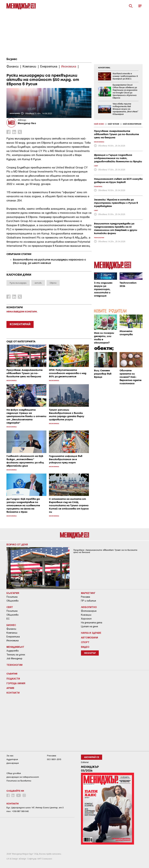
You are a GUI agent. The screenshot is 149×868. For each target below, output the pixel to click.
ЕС (8, 619)
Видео (85, 647)
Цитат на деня (89, 626)
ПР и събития (88, 601)
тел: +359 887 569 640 (18, 811)
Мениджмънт (15, 647)
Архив (10, 688)
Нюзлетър (90, 653)
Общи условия (14, 773)
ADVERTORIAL (104, 68)
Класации (86, 615)
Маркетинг (88, 593)
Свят (10, 607)
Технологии (14, 665)
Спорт (85, 642)
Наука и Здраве (91, 633)
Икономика (13, 641)
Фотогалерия (89, 611)
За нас (10, 756)
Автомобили (89, 637)
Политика (12, 597)
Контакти (13, 693)
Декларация (13, 763)
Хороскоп (86, 619)
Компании (12, 633)
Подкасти (13, 679)
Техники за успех (16, 655)
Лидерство (13, 651)
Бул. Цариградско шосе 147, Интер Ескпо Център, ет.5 (35, 808)
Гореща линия (16, 683)
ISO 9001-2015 (54, 759)
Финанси (11, 629)
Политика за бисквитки (19, 781)
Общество (13, 601)
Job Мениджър (14, 658)
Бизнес (12, 59)
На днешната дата (92, 623)
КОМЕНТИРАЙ (20, 324)
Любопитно (89, 607)
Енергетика (13, 637)
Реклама (85, 597)
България (13, 593)
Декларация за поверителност (23, 777)
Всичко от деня (17, 544)
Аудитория (12, 759)
